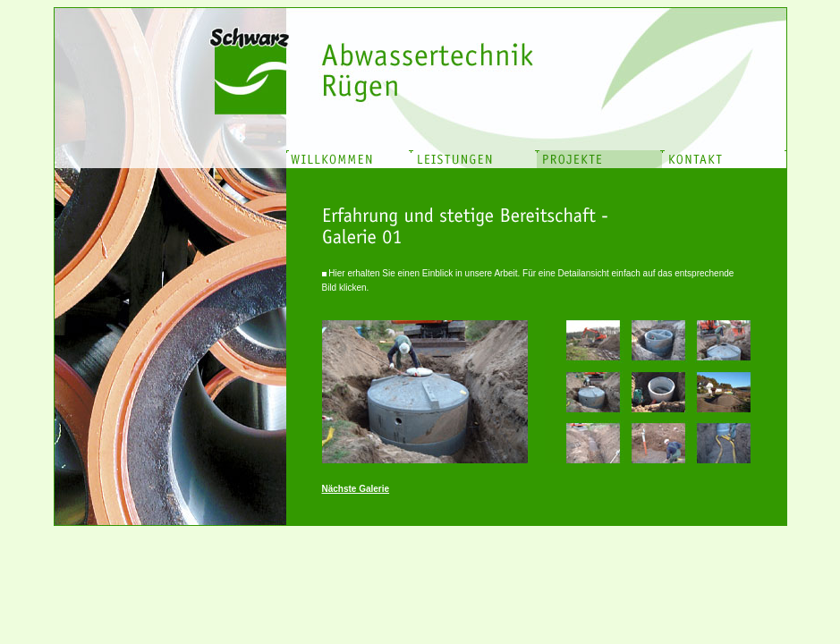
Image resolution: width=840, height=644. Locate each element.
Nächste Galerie (356, 489)
